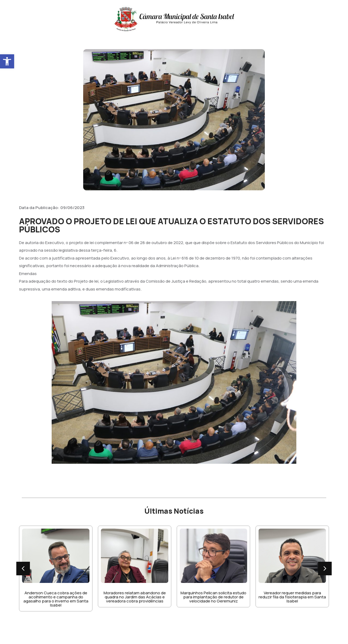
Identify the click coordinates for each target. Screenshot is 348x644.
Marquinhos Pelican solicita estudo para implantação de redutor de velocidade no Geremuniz (213, 597)
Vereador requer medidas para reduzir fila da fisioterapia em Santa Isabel (292, 597)
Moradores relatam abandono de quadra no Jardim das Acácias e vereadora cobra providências (135, 597)
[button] (7, 61)
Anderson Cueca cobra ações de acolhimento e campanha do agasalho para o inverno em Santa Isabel (56, 599)
